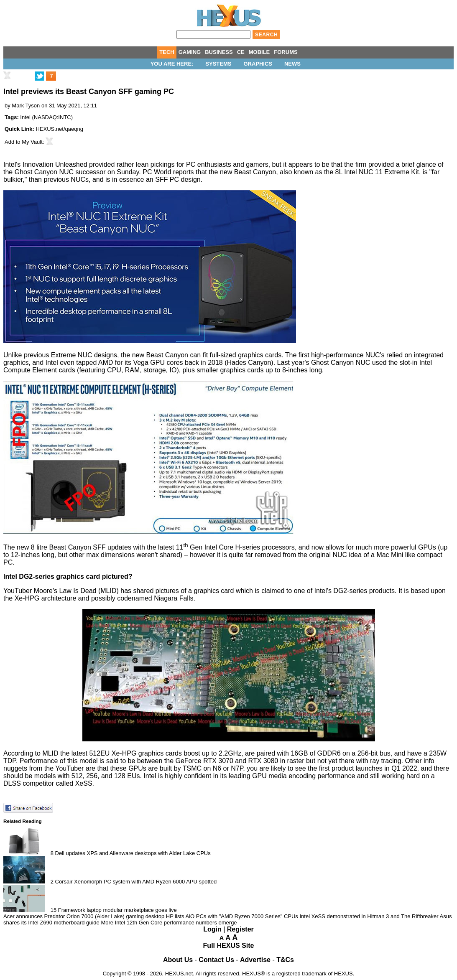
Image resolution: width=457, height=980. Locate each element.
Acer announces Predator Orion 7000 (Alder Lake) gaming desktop (84, 916)
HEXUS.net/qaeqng (59, 129)
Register (240, 929)
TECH (167, 52)
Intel (25, 117)
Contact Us (216, 960)
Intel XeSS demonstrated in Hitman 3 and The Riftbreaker (369, 916)
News (292, 64)
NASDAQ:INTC (52, 117)
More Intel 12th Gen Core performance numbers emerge (169, 923)
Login (212, 929)
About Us (178, 960)
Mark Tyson (26, 106)
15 (54, 910)
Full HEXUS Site (229, 946)
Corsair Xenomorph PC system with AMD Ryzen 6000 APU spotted (136, 882)
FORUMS (286, 52)
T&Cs (285, 960)
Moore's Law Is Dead (65, 591)
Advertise (255, 960)
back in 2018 (204, 363)
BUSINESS (219, 52)
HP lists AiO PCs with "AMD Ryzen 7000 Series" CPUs (232, 916)
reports (184, 172)
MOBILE (259, 52)
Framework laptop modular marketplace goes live (117, 910)
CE (241, 52)
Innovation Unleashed (55, 164)
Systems (218, 64)
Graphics (258, 64)
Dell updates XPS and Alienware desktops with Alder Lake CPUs (133, 853)
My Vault (32, 142)
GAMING (190, 52)
